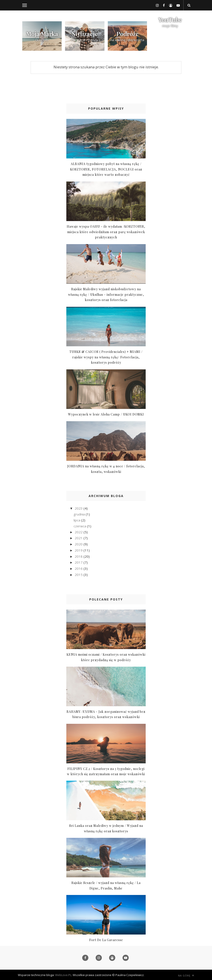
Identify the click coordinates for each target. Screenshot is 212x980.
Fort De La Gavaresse (106, 940)
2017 (79, 562)
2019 (79, 550)
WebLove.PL (63, 975)
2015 (79, 575)
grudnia (80, 514)
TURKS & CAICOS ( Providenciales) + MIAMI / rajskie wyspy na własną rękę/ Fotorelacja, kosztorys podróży (106, 357)
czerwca (80, 526)
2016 (79, 568)
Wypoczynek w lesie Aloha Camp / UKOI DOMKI (106, 414)
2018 (79, 556)
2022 (79, 532)
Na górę (186, 975)
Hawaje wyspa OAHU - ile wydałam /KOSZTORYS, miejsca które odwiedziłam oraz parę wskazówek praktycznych (106, 232)
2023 (79, 508)
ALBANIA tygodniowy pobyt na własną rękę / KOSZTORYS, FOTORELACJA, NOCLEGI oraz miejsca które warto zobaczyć (106, 169)
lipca (77, 520)
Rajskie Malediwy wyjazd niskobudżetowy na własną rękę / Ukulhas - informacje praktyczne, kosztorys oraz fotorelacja (106, 294)
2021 (79, 538)
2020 (79, 544)
